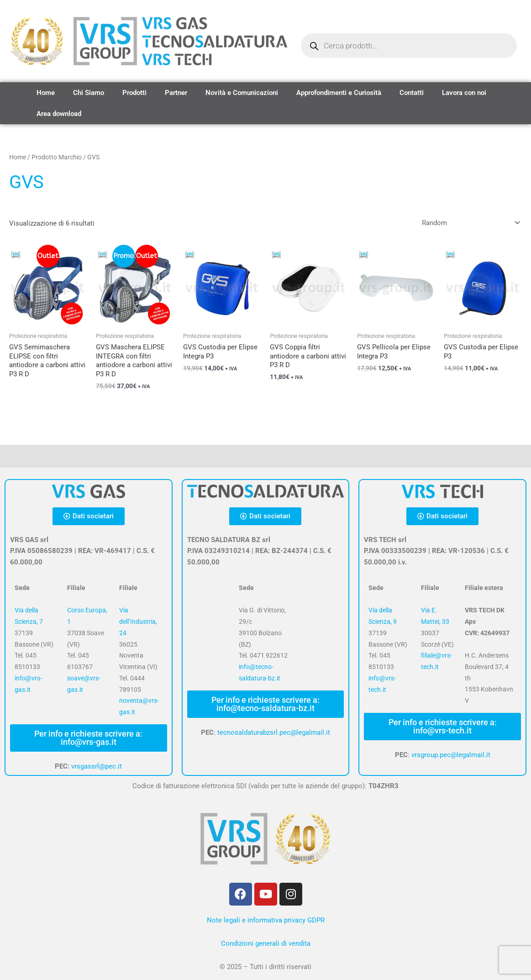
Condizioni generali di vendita (266, 943)
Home (46, 93)
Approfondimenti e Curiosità (339, 93)
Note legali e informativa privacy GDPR (266, 920)
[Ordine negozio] (469, 223)
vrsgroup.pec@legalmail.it (451, 755)
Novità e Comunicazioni (242, 93)
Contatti (412, 93)
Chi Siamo (89, 93)
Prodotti (134, 93)
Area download (59, 114)
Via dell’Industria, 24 (138, 622)
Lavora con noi (464, 93)
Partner (176, 93)
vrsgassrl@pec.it (97, 766)
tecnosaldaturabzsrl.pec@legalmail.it (274, 732)
